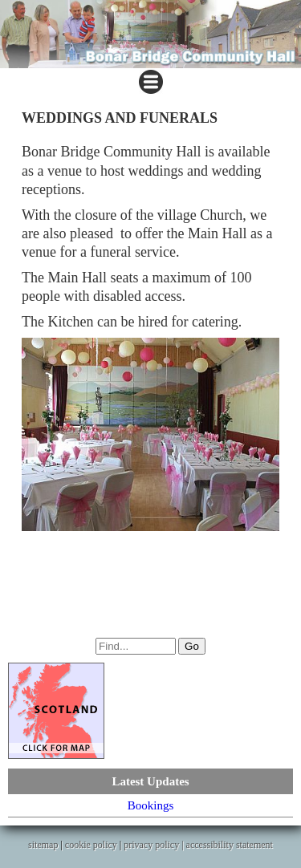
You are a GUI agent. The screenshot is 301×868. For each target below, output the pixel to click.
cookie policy (91, 845)
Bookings (151, 805)
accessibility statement (230, 845)
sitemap (43, 845)
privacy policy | (155, 845)
